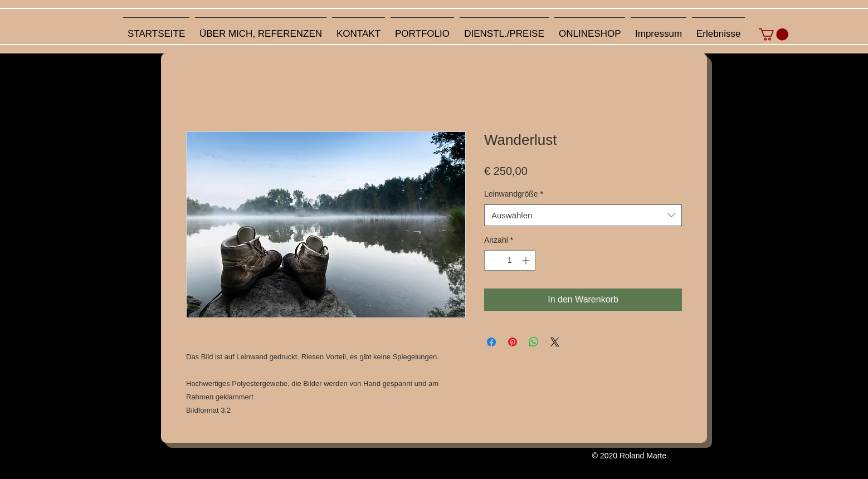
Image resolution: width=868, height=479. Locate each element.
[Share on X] (555, 342)
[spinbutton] (510, 260)
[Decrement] (493, 260)
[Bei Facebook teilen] (491, 342)
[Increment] (527, 260)
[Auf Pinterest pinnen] (513, 342)
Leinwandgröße (514, 194)
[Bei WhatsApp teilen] (534, 342)
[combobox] (583, 215)
